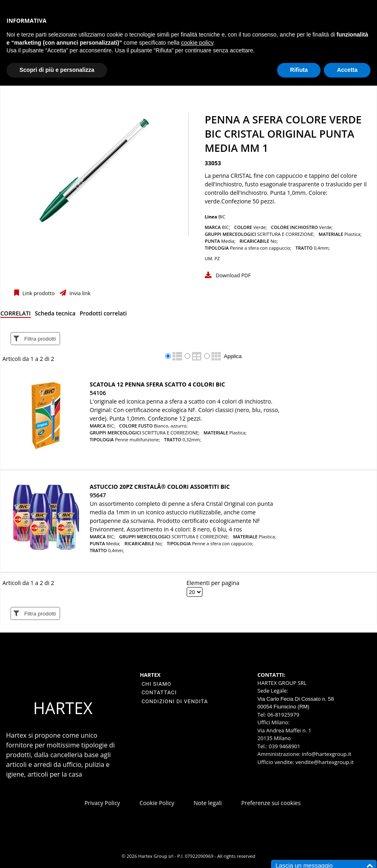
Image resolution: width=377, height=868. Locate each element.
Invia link (79, 293)
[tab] (16, 315)
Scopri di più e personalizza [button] (57, 70)
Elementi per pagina (213, 583)
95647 (98, 495)
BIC (222, 217)
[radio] (168, 356)
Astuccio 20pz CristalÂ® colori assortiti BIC (160, 487)
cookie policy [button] (197, 43)
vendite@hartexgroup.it (324, 762)
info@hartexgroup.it (326, 754)
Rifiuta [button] (299, 70)
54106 (98, 393)
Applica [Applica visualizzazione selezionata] (233, 356)
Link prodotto (38, 293)
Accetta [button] (347, 70)
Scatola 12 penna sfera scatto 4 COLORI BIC (157, 384)
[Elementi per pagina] (195, 592)
